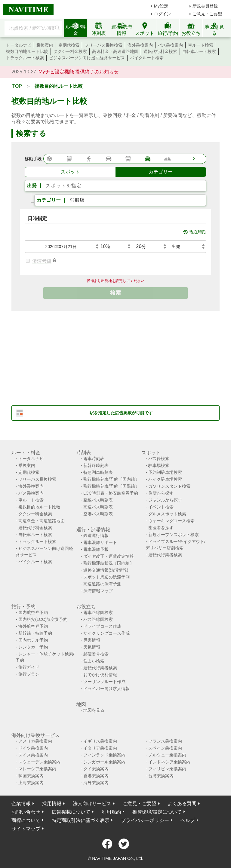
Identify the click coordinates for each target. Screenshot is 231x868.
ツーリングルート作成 (104, 682)
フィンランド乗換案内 (104, 755)
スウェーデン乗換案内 (39, 762)
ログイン (162, 14)
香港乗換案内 (96, 776)
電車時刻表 (94, 459)
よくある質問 (182, 804)
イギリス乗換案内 (100, 741)
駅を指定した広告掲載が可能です (121, 413)
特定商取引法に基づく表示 (81, 820)
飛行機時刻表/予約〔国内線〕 (111, 479)
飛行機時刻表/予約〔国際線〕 (111, 486)
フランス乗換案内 (165, 741)
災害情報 (92, 640)
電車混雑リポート (100, 542)
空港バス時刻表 (98, 514)
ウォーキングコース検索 (171, 521)
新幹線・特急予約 (35, 633)
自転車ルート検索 (199, 51)
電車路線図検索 (98, 612)
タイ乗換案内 (96, 769)
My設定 (161, 6)
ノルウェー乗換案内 (167, 755)
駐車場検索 (159, 465)
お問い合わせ (26, 812)
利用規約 (111, 812)
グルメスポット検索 (167, 514)
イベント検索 (161, 507)
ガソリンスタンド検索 (169, 486)
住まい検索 (94, 661)
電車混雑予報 (96, 549)
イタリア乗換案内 (100, 748)
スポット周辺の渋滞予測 (106, 577)
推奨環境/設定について (157, 812)
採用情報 (52, 804)
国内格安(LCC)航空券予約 (43, 619)
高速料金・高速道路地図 (115, 51)
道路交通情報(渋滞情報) (106, 570)
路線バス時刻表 (98, 500)
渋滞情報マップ (98, 591)
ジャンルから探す (165, 500)
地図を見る (94, 710)
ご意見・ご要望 (207, 14)
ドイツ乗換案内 (33, 748)
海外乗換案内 (140, 45)
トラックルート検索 (25, 58)
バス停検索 (159, 459)
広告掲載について (71, 812)
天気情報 (92, 647)
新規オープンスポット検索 (174, 535)
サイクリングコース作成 (106, 633)
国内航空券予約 (33, 612)
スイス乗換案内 (33, 755)
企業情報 (21, 804)
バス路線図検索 (98, 619)
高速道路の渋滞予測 (102, 584)
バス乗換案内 (170, 45)
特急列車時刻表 (98, 472)
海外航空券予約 (33, 626)
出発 (32, 186)
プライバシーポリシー (145, 820)
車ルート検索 (201, 45)
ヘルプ (188, 820)
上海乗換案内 (31, 783)
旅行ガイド (29, 667)
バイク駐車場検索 (165, 479)
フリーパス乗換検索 (103, 45)
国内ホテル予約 (33, 640)
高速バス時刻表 (98, 507)
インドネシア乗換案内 (169, 762)
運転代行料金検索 (160, 51)
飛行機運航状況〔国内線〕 (109, 563)
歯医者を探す (161, 528)
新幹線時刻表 (96, 465)
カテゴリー (49, 200)
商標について (26, 820)
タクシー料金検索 (70, 51)
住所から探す (161, 493)
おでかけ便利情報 (100, 675)
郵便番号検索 (96, 654)
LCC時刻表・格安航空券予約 (111, 493)
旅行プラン (29, 674)
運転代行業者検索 (165, 555)
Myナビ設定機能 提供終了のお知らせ (79, 72)
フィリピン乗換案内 (167, 769)
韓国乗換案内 (31, 776)
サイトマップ (26, 829)
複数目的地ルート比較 (27, 51)
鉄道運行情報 (96, 535)
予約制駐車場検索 (165, 472)
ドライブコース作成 (102, 626)
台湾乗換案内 (161, 776)
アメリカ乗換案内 (35, 741)
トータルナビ (19, 45)
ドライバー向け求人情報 (106, 689)
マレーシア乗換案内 (37, 769)
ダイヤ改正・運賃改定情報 (109, 556)
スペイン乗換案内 (165, 748)
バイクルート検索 (147, 58)
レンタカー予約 (33, 647)
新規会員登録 (205, 6)
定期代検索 (69, 45)
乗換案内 (45, 45)
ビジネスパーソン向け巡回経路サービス (87, 58)
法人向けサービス (92, 804)
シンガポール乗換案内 (104, 762)
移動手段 (33, 159)
